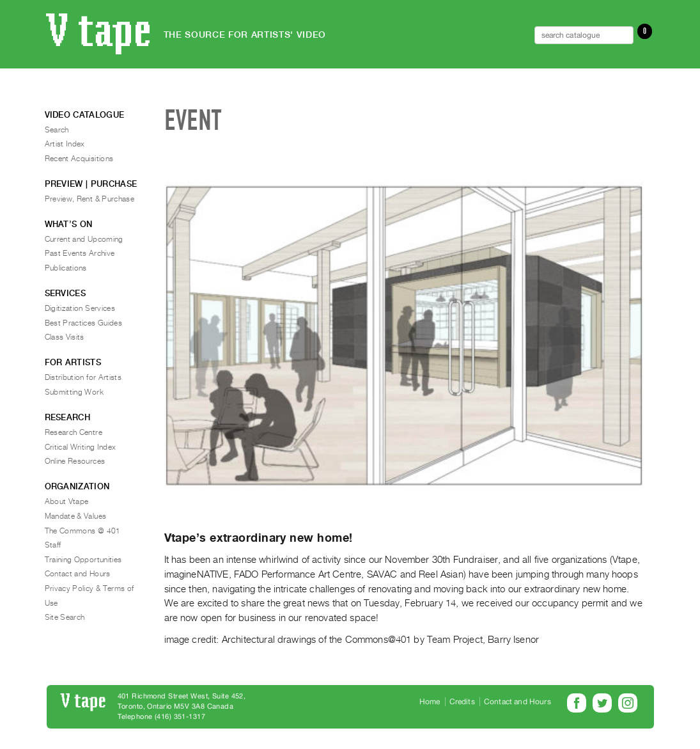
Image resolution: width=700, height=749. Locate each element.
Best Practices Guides (84, 323)
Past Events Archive (80, 253)
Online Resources (75, 461)
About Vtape (67, 501)
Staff (53, 545)
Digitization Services (80, 308)
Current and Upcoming (84, 239)
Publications (66, 268)
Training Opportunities (83, 560)
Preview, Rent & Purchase (90, 199)
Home (430, 702)
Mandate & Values (76, 516)
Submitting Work (74, 392)
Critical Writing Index (81, 447)
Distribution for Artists (83, 377)
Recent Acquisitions (79, 159)
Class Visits (65, 337)
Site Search (65, 617)
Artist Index (65, 144)
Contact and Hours (78, 574)
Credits (462, 702)
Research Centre (74, 432)
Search (57, 130)
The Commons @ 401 (83, 531)
